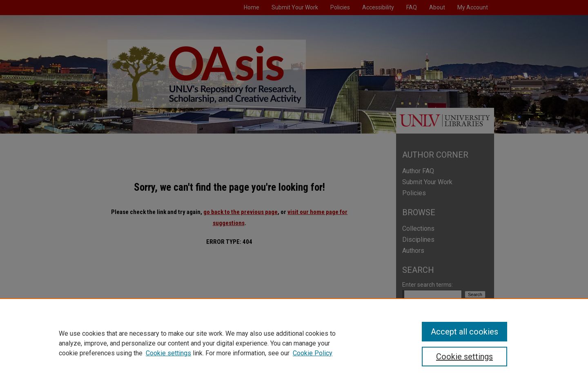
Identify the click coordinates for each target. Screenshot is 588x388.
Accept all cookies (464, 332)
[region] (294, 343)
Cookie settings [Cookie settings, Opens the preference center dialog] (464, 357)
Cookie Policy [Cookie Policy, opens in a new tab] (313, 353)
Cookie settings (168, 353)
